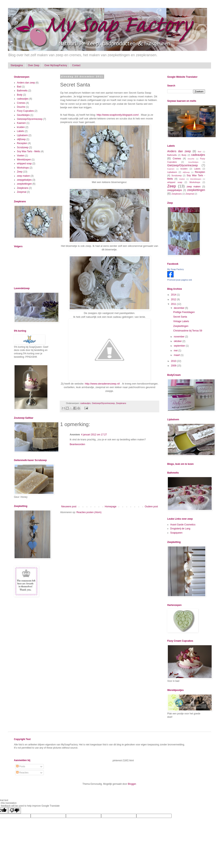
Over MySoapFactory (56, 65)
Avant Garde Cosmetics (183, 525)
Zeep (20, 172)
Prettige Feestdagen (184, 312)
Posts (21, 766)
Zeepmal (22, 192)
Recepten (22, 143)
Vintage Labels (181, 321)
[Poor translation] (15, 810)
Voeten (21, 156)
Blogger (132, 784)
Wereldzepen (24, 160)
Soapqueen (176, 533)
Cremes (21, 103)
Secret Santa (180, 317)
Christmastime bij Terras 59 (188, 331)
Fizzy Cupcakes (25, 111)
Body (20, 95)
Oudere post (151, 507)
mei (176, 351)
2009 (174, 366)
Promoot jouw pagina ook (180, 280)
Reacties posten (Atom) (89, 512)
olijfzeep (21, 139)
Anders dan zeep (26, 83)
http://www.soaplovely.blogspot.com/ (118, 115)
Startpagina (17, 65)
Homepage (111, 507)
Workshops (23, 168)
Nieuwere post (69, 507)
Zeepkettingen (181, 326)
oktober (178, 341)
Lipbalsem (22, 135)
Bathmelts (22, 91)
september (180, 346)
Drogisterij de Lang (180, 529)
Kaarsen (21, 123)
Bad (19, 87)
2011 (174, 304)
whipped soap (24, 164)
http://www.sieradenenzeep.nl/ (102, 384)
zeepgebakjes (24, 180)
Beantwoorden (77, 444)
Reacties (22, 773)
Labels (20, 131)
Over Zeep (34, 65)
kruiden (21, 127)
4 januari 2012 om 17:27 (94, 435)
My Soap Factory (175, 269)
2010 (174, 361)
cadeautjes (85, 403)
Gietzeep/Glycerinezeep (103, 403)
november (179, 337)
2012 (174, 299)
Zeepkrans (121, 403)
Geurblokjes (23, 115)
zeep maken (23, 176)
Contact (76, 65)
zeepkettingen (24, 184)
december (179, 308)
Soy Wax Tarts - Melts (28, 151)
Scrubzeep (23, 147)
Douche (21, 107)
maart (177, 355)
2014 (174, 295)
